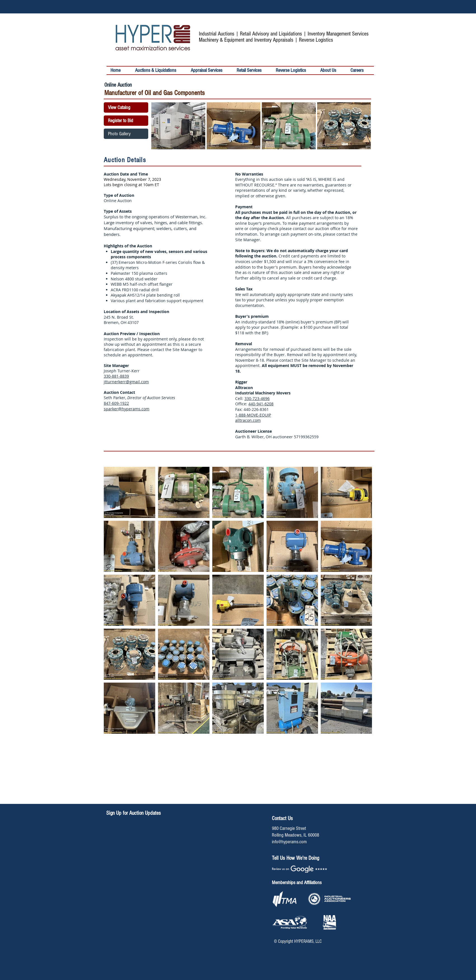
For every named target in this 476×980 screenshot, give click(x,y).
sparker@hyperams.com (127, 409)
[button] (252, 70)
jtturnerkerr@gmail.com (126, 382)
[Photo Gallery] (126, 134)
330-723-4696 (257, 398)
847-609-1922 (116, 403)
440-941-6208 (261, 404)
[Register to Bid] (126, 121)
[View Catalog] (126, 107)
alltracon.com (248, 420)
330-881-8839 (116, 376)
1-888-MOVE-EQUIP (253, 415)
